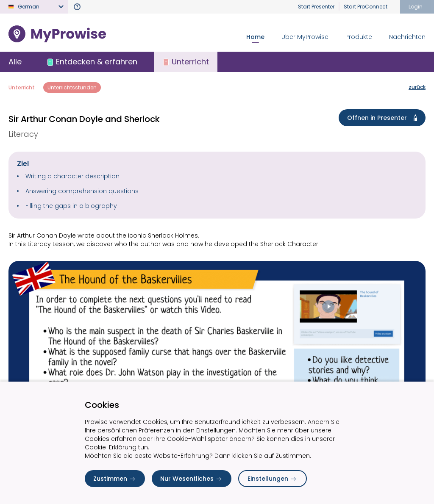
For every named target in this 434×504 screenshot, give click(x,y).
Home (255, 37)
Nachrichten (407, 37)
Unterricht (22, 87)
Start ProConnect (366, 7)
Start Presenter (316, 7)
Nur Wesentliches (192, 479)
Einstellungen (273, 479)
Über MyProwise (305, 37)
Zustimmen (115, 479)
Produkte (359, 37)
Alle (15, 62)
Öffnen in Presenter (384, 118)
